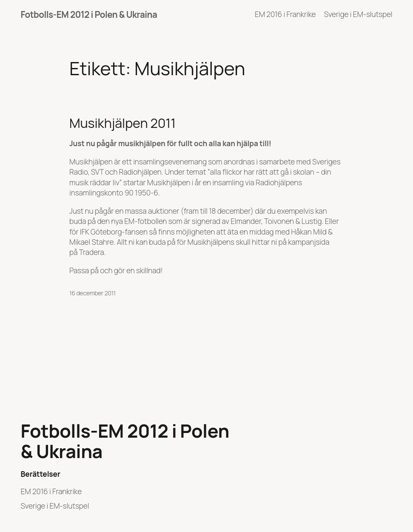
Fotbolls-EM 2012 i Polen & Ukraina (89, 14)
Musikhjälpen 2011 (122, 123)
